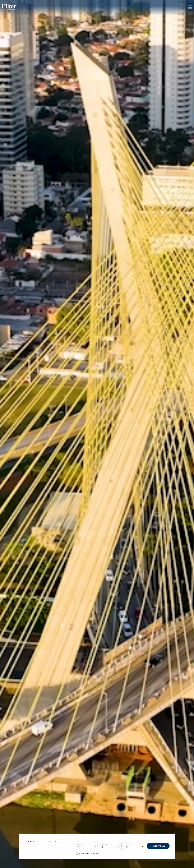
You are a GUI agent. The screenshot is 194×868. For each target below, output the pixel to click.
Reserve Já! (158, 846)
